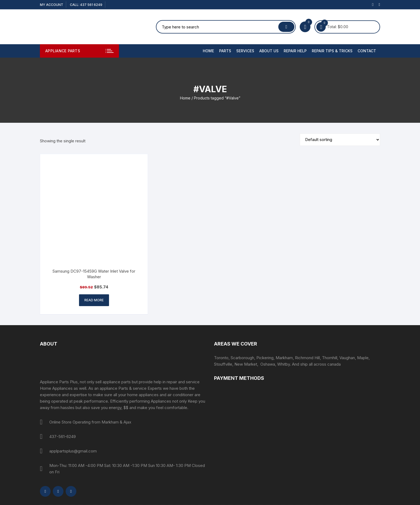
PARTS (225, 51)
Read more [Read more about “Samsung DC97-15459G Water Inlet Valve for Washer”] (94, 300)
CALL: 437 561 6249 (86, 5)
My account (52, 5)
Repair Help (295, 51)
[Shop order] (340, 140)
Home (208, 51)
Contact (367, 51)
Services (245, 51)
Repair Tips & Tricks (332, 51)
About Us (269, 51)
